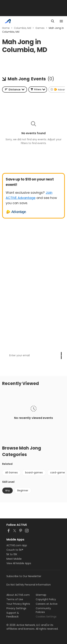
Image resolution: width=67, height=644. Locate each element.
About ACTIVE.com (18, 595)
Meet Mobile (14, 559)
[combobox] (15, 90)
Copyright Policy (46, 599)
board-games (34, 473)
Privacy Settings (16, 608)
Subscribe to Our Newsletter (24, 576)
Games (40, 28)
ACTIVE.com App (17, 545)
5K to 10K (12, 554)
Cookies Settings (46, 617)
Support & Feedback (13, 615)
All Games (11, 473)
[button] (38, 90)
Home (6, 28)
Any (8, 490)
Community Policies (43, 610)
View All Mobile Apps (19, 563)
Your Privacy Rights (18, 604)
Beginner (23, 490)
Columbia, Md (23, 28)
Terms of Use (15, 599)
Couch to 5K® (15, 550)
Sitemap (41, 595)
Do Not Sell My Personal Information (29, 585)
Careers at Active (47, 604)
